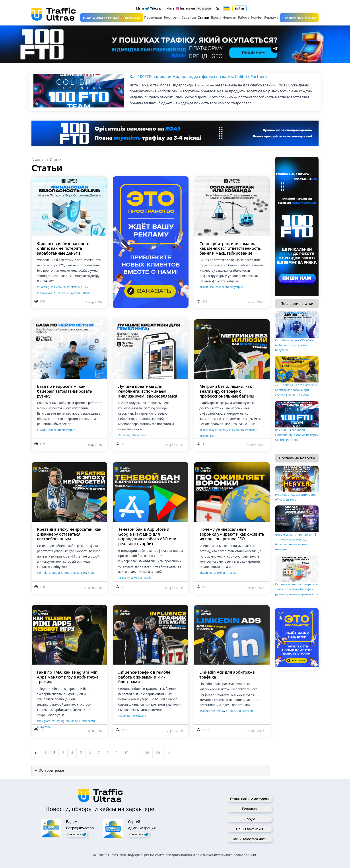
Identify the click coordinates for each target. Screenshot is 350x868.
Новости (229, 17)
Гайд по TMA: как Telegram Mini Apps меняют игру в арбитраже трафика (68, 677)
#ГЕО (84, 287)
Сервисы (189, 17)
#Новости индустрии (67, 293)
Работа (244, 17)
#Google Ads (207, 711)
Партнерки (153, 17)
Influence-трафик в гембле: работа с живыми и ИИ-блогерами (145, 677)
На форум (204, 9)
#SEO (122, 578)
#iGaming (43, 287)
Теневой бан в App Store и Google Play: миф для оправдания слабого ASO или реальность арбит (147, 536)
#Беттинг (73, 287)
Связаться (77, 834)
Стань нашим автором (250, 799)
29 (158, 753)
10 (126, 753)
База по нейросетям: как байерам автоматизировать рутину (64, 391)
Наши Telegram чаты (249, 839)
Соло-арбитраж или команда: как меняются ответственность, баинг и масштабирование (230, 248)
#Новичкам (44, 293)
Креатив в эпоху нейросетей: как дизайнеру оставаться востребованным (69, 534)
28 (147, 753)
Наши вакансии (249, 829)
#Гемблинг (58, 287)
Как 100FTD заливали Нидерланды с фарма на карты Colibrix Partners (198, 76)
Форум (249, 819)
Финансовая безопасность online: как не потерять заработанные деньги (63, 248)
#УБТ (91, 573)
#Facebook (206, 430)
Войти (240, 8)
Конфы (257, 17)
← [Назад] (37, 753)
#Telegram (44, 721)
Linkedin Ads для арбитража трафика (227, 675)
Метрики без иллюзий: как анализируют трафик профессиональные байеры (227, 391)
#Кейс (86, 293)
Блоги (216, 17)
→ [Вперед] (169, 753)
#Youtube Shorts (59, 573)
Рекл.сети (172, 17)
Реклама (271, 17)
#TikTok (42, 573)
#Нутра (42, 430)
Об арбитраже (51, 770)
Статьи (203, 17)
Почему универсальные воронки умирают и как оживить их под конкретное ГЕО (232, 534)
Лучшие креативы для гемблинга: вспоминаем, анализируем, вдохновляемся (148, 391)
